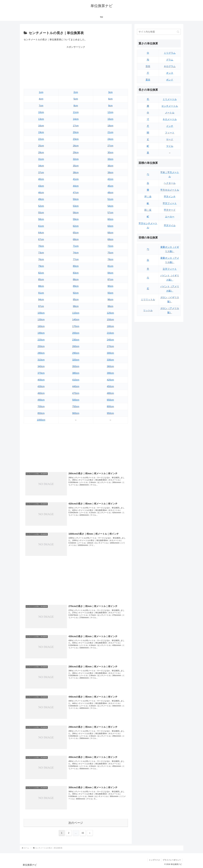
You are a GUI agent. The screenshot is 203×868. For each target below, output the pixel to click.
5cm (76, 99)
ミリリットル (148, 300)
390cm (110, 373)
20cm (76, 132)
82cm (41, 273)
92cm (76, 293)
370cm (41, 373)
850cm (41, 413)
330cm (110, 360)
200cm (76, 333)
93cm (110, 293)
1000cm (41, 420)
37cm (41, 173)
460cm (41, 393)
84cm (110, 273)
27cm (110, 146)
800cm (110, 406)
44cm (76, 186)
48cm (110, 193)
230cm (76, 340)
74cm (76, 253)
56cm (76, 213)
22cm (41, 139)
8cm (76, 106)
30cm (110, 152)
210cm (110, 333)
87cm (110, 279)
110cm (76, 313)
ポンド (170, 80)
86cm (76, 279)
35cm (76, 166)
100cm (41, 313)
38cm (76, 173)
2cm (76, 92)
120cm (110, 313)
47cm (76, 193)
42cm (110, 179)
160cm (41, 326)
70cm (41, 246)
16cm (41, 126)
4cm (41, 99)
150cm (110, 320)
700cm (41, 406)
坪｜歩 (148, 197)
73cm (41, 253)
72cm (110, 246)
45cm (110, 186)
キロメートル (170, 119)
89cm (76, 286)
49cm (41, 199)
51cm (110, 199)
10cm (41, 112)
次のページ (76, 823)
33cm (110, 159)
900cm (76, 413)
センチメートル (170, 106)
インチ (170, 126)
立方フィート (170, 269)
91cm (41, 293)
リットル (148, 310)
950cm (110, 413)
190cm (41, 333)
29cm (76, 152)
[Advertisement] (76, 67)
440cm (76, 386)
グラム (170, 60)
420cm (110, 380)
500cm (76, 400)
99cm (110, 306)
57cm (110, 213)
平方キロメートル (170, 190)
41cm (76, 179)
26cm (76, 146)
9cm (110, 106)
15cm (110, 119)
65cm (76, 233)
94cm (41, 300)
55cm (41, 213)
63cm (110, 226)
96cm (110, 300)
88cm (41, 286)
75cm (110, 253)
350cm (76, 366)
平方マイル (170, 225)
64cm (41, 233)
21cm (110, 132)
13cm (41, 119)
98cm (76, 306)
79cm (41, 266)
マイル (170, 146)
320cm (76, 360)
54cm (110, 206)
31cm (41, 159)
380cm (76, 373)
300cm (110, 353)
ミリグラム (170, 53)
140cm (76, 320)
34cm (41, 166)
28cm (41, 152)
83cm (76, 273)
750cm (76, 406)
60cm (110, 219)
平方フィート (170, 203)
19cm (41, 132)
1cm (41, 92)
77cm (76, 259)
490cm (41, 400)
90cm (110, 286)
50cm (76, 199)
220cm (41, 340)
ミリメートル (170, 99)
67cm (41, 239)
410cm (76, 380)
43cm (41, 186)
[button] (178, 32)
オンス (170, 73)
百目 (148, 66)
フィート (170, 133)
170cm (76, 326)
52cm (41, 206)
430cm (41, 386)
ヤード (170, 139)
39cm (110, 173)
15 (83, 833)
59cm (76, 219)
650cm (110, 400)
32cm (76, 159)
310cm (41, 360)
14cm (76, 119)
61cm (41, 226)
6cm (110, 99)
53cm (76, 206)
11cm (76, 112)
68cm (76, 239)
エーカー (170, 217)
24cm (110, 139)
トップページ (154, 860)
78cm (110, 259)
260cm (76, 346)
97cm (41, 306)
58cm (41, 219)
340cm (41, 366)
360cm (110, 366)
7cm (41, 106)
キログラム (170, 66)
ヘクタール (170, 183)
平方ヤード (170, 210)
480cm (110, 393)
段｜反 (148, 210)
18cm (110, 126)
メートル (170, 113)
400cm (41, 380)
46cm (41, 193)
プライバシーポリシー (172, 860)
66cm (110, 233)
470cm (76, 393)
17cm (76, 126)
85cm (41, 279)
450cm (110, 386)
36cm (110, 166)
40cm (41, 179)
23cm (76, 139)
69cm (110, 239)
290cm (76, 353)
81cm (110, 266)
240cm (110, 340)
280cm (41, 353)
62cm (76, 226)
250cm (41, 346)
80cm (76, 266)
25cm (41, 146)
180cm (110, 326)
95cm (76, 300)
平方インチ (170, 197)
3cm (110, 92)
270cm (110, 346)
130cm (41, 320)
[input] (159, 32)
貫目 (148, 80)
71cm (76, 246)
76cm (41, 259)
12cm (110, 112)
